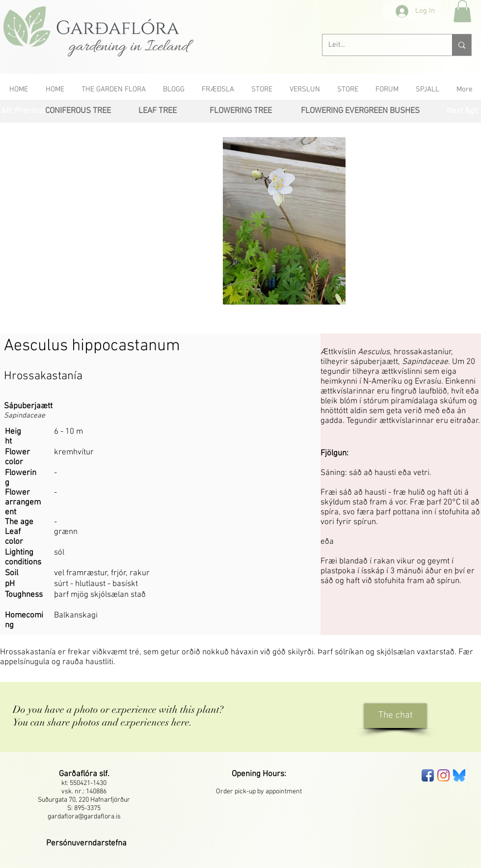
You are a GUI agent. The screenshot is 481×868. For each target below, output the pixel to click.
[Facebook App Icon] (428, 775)
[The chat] (395, 716)
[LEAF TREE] (157, 111)
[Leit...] (380, 45)
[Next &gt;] (463, 111)
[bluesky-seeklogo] (459, 775)
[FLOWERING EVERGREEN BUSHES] (360, 111)
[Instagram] (443, 775)
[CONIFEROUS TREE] (78, 111)
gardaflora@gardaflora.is (84, 817)
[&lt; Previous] (24, 111)
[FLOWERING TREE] (240, 111)
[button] (462, 11)
